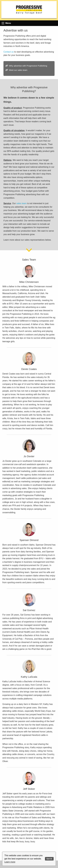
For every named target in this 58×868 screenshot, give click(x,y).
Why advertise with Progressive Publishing (28, 66)
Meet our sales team (18, 70)
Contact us (9, 52)
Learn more (10, 862)
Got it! (49, 859)
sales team (21, 203)
